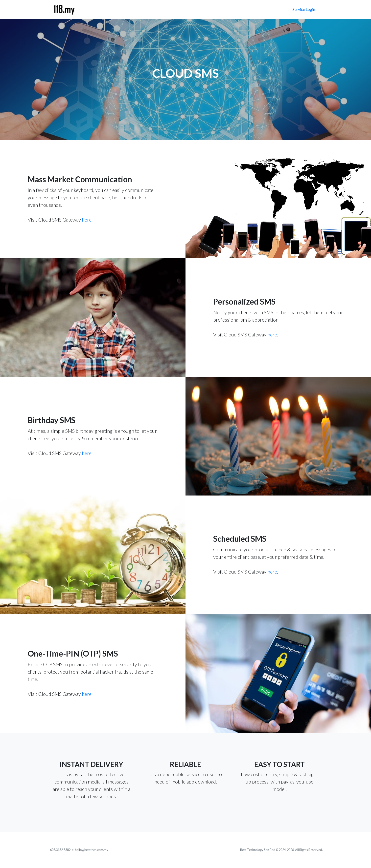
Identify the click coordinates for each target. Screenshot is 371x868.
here (87, 220)
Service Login (304, 9)
